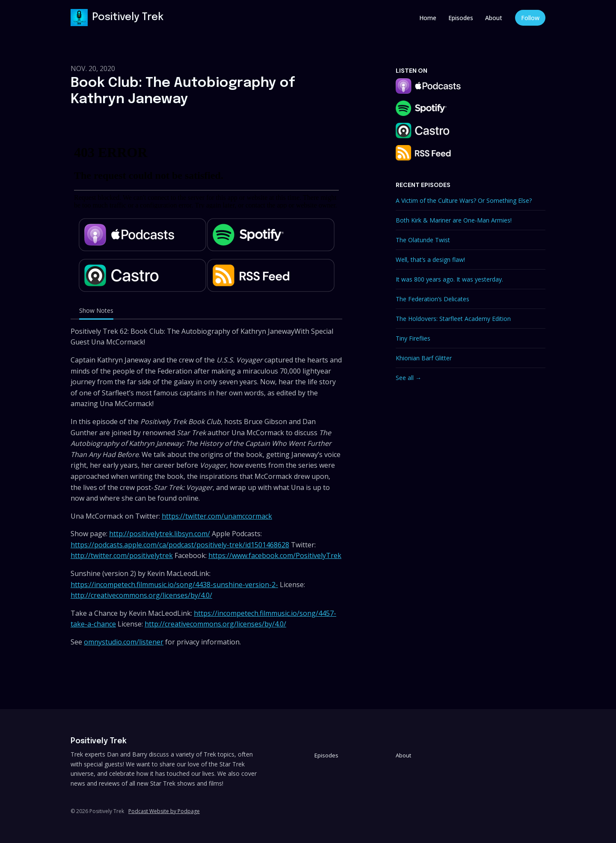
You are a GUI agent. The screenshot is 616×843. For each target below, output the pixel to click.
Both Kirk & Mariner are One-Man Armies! (454, 220)
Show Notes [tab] (96, 310)
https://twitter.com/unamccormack (217, 516)
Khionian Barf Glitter (424, 358)
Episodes (461, 18)
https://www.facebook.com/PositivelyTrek (275, 555)
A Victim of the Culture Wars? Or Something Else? (464, 200)
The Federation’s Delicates (432, 299)
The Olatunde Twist (423, 240)
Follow (530, 18)
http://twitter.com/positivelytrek (122, 555)
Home (428, 18)
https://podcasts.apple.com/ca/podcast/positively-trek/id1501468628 (180, 545)
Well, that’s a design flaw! (430, 260)
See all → (409, 378)
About (494, 18)
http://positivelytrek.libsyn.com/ (160, 534)
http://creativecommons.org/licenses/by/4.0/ (141, 595)
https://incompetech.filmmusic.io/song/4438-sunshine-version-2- (174, 585)
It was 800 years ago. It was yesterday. (449, 279)
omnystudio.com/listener (124, 642)
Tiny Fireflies (413, 338)
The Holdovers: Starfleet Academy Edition (453, 319)
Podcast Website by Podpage (164, 811)
